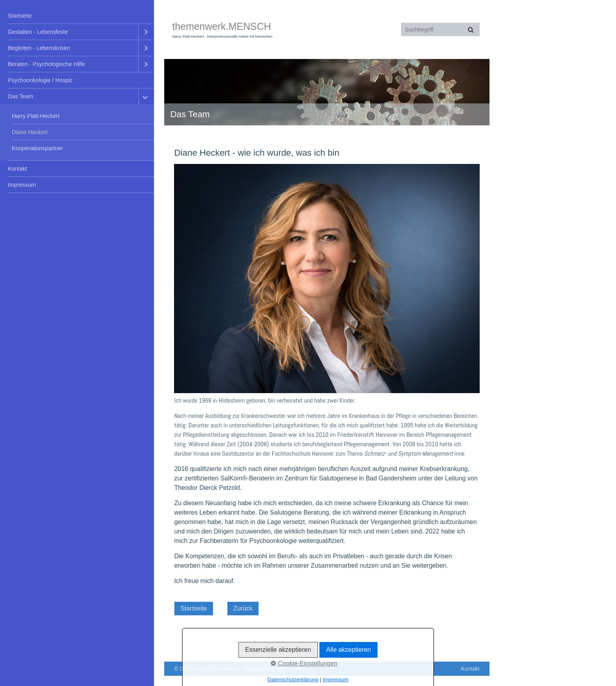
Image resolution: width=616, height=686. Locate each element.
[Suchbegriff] (440, 29)
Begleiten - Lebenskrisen (39, 48)
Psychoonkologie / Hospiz (40, 80)
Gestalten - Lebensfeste (38, 32)
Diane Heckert (30, 132)
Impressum (22, 185)
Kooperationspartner (37, 148)
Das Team (21, 96)
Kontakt (17, 169)
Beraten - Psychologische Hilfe (46, 64)
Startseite (20, 16)
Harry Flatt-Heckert (36, 116)
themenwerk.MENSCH (221, 26)
